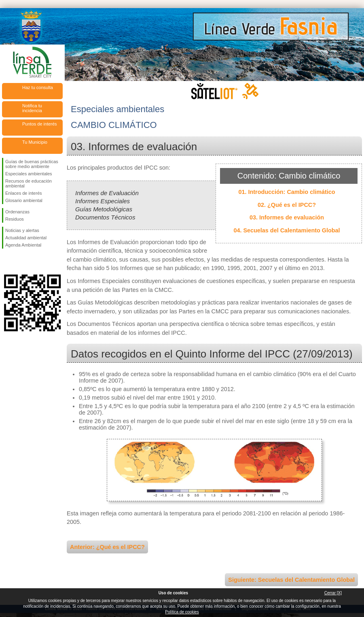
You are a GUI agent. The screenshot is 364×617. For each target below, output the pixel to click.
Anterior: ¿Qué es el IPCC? (107, 547)
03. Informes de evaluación (287, 217)
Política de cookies (182, 612)
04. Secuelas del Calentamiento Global (287, 230)
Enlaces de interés (24, 193)
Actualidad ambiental (26, 238)
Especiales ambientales (29, 174)
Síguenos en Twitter (20, 262)
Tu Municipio (35, 142)
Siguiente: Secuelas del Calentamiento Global (291, 580)
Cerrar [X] (333, 593)
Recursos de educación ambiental (29, 183)
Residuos (15, 219)
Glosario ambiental (24, 200)
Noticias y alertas (22, 230)
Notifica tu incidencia (32, 108)
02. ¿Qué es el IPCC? (287, 205)
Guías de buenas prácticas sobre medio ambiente (32, 164)
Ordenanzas (17, 212)
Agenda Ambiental (23, 245)
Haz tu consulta (38, 87)
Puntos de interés (40, 124)
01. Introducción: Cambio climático (287, 192)
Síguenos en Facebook (7, 262)
